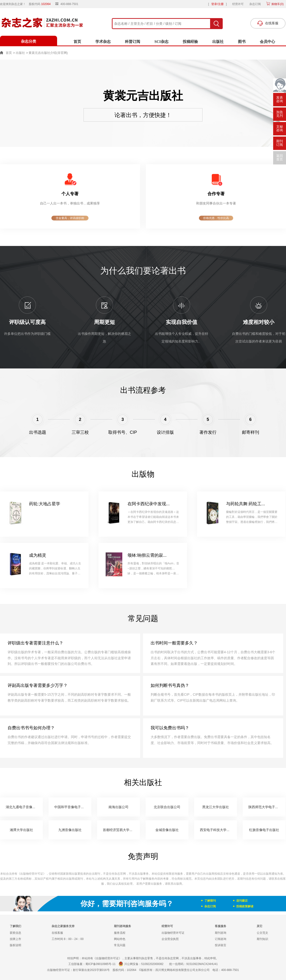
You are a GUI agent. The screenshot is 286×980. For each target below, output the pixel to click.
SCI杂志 (161, 42)
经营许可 (238, 4)
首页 (77, 42)
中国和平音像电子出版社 (73, 807)
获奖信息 (15, 933)
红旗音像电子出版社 (264, 830)
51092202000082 (152, 964)
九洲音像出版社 (70, 830)
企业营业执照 (170, 939)
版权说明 (15, 945)
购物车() (277, 4)
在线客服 (57, 933)
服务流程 (120, 933)
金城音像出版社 (167, 830)
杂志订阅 (255, 4)
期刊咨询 (221, 933)
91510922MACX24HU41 (202, 964)
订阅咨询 (221, 939)
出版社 (218, 42)
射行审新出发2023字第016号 (91, 970)
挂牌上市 (15, 939)
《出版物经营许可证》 (32, 874)
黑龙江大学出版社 (216, 807)
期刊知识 (262, 939)
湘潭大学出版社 (21, 830)
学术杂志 (103, 42)
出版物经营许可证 (173, 933)
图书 (242, 42)
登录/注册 (217, 4)
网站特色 (120, 939)
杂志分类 (29, 41)
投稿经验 (190, 42)
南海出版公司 (118, 807)
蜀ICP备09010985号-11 (101, 964)
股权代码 (41, 4)
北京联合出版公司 (167, 807)
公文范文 (262, 933)
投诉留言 (221, 945)
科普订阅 (133, 42)
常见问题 (120, 945)
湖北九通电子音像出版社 (24, 807)
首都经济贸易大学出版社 (121, 830)
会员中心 (267, 42)
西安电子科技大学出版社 (218, 830)
